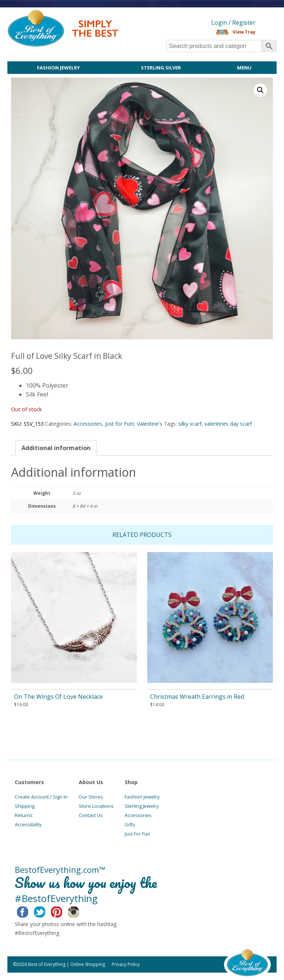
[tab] (56, 448)
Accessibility (28, 824)
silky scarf (190, 424)
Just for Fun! (119, 424)
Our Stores (91, 797)
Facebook (28, 911)
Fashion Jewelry (58, 68)
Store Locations (96, 806)
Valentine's (150, 424)
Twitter (45, 911)
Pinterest (62, 911)
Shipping (25, 806)
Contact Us (91, 815)
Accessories (88, 424)
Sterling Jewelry (142, 806)
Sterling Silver (161, 68)
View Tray (244, 32)
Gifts (130, 824)
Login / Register (233, 23)
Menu (244, 68)
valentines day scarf (228, 424)
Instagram (79, 911)
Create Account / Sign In (41, 797)
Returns (24, 815)
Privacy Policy (126, 964)
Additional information (56, 448)
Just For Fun (137, 834)
